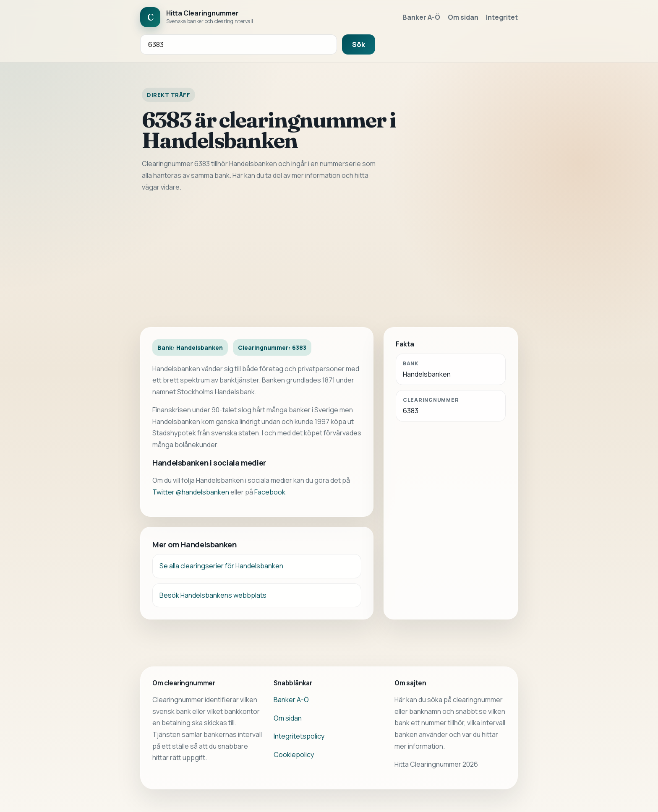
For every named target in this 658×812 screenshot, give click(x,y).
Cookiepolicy (294, 755)
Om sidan (463, 17)
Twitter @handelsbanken (191, 492)
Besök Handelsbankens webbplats (213, 595)
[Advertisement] (329, 260)
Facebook (270, 492)
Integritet (502, 17)
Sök (359, 44)
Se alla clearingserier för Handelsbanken (221, 566)
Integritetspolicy (299, 736)
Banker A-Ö (421, 17)
